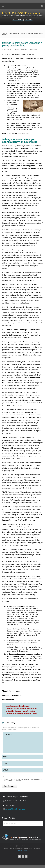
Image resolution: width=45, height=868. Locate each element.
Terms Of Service (21, 846)
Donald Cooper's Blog (22, 50)
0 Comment (34, 50)
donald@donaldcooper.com (15, 809)
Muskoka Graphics (22, 851)
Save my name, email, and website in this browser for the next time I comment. (23, 780)
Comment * (23, 742)
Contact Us (13, 846)
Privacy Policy (31, 846)
